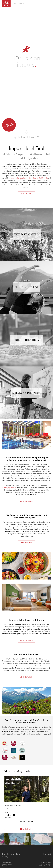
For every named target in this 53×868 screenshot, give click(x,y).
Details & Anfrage (27, 822)
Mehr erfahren (26, 194)
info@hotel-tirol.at (46, 866)
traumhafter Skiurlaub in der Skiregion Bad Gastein (30, 178)
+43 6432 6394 (19, 4)
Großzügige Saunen (9, 488)
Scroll (27, 131)
